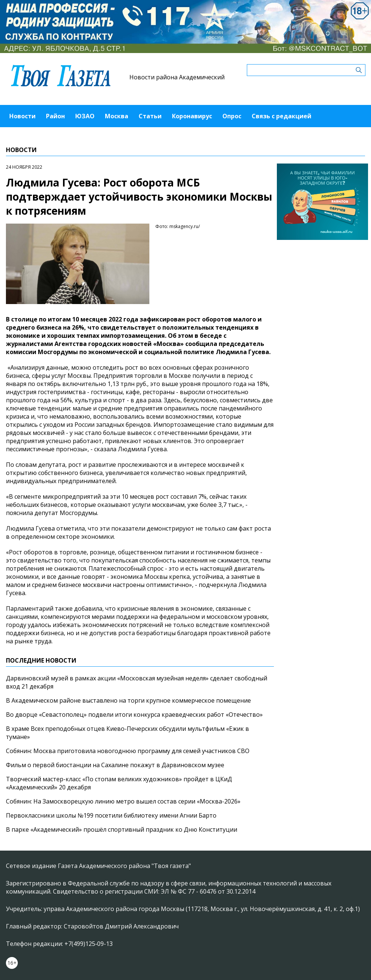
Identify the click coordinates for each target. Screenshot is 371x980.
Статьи (150, 116)
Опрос (232, 116)
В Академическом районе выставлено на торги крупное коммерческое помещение (128, 700)
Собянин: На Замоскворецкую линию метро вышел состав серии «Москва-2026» (123, 801)
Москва (117, 116)
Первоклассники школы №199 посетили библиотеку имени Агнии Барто (111, 815)
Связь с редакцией (281, 116)
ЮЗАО (85, 116)
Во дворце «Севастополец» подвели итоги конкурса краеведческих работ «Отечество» (134, 715)
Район (55, 116)
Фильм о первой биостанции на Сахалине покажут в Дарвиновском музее (115, 765)
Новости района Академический (177, 77)
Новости (22, 116)
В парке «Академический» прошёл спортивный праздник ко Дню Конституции (122, 829)
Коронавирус (192, 116)
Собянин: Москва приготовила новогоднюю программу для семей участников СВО (128, 751)
